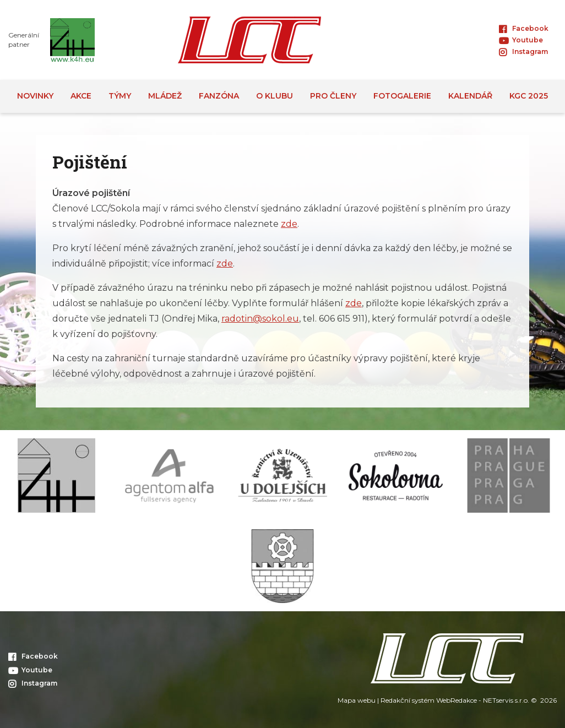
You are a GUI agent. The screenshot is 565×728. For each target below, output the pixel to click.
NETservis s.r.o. (506, 700)
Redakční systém (408, 700)
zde (289, 224)
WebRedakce (457, 700)
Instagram (523, 51)
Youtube (521, 40)
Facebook (524, 28)
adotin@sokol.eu (262, 319)
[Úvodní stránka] (249, 40)
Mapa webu (357, 700)
